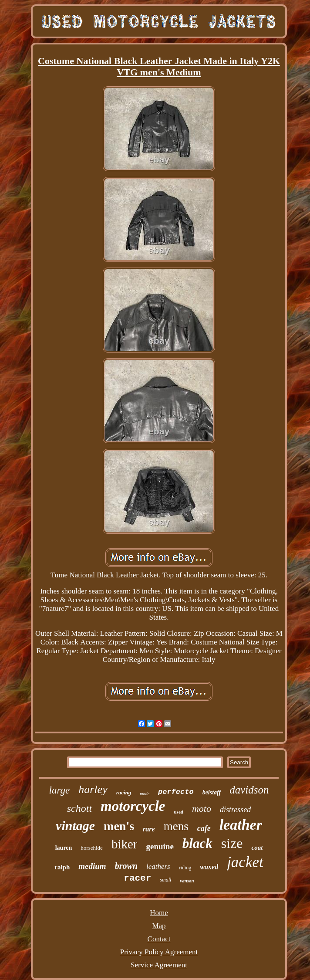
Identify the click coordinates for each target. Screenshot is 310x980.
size (232, 843)
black (197, 843)
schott (79, 808)
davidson (249, 790)
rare (149, 829)
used (179, 812)
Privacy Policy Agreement (159, 952)
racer (137, 878)
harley (93, 789)
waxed (209, 867)
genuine (160, 846)
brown (126, 866)
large (60, 790)
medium (92, 866)
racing (124, 792)
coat (257, 848)
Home (159, 913)
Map (159, 926)
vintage (75, 826)
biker (125, 844)
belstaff (212, 792)
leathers (158, 866)
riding (185, 868)
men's (119, 826)
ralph (62, 867)
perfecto (176, 792)
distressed (235, 810)
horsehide (92, 848)
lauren (64, 848)
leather (241, 825)
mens (176, 826)
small (165, 880)
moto (202, 809)
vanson (187, 881)
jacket (245, 862)
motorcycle (133, 806)
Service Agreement (159, 965)
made (145, 794)
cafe (204, 828)
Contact (159, 939)
